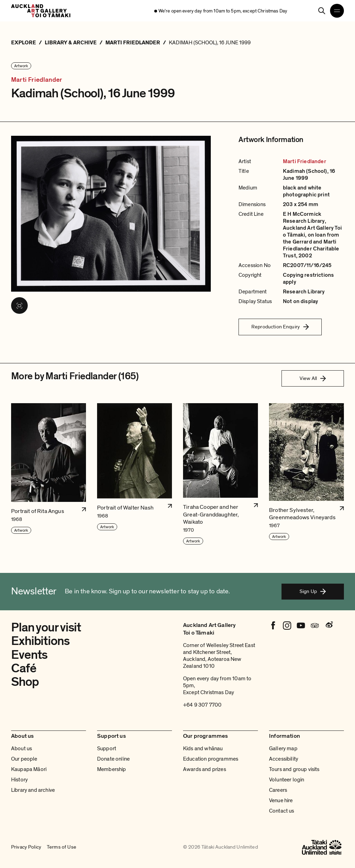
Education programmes (211, 759)
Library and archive (33, 790)
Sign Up (313, 591)
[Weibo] (329, 626)
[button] (49, 474)
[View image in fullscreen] (19, 305)
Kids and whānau (203, 749)
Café (24, 668)
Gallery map (283, 749)
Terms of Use (62, 847)
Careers (278, 790)
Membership (112, 769)
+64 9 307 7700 (202, 705)
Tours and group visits (294, 769)
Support (107, 749)
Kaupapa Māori (29, 769)
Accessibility (284, 759)
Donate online (113, 759)
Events (29, 655)
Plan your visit (46, 627)
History (19, 780)
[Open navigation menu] (337, 11)
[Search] (322, 11)
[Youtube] (301, 626)
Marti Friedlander (37, 80)
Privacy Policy (26, 847)
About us (21, 749)
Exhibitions (40, 641)
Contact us (282, 811)
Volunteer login (287, 780)
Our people (24, 759)
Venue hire (281, 800)
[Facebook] (273, 626)
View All (313, 378)
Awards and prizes (205, 769)
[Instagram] (287, 626)
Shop (25, 682)
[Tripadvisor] (315, 626)
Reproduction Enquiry (280, 327)
